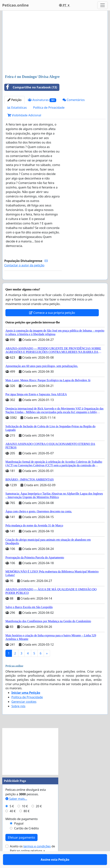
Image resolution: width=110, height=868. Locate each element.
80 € (27, 822)
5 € (12, 817)
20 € (39, 817)
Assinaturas (42, 100)
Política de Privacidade (49, 108)
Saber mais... (16, 810)
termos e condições (37, 857)
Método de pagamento (22, 830)
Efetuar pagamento (21, 848)
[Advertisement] (55, 43)
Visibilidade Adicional (24, 115)
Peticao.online (16, 5)
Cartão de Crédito (27, 839)
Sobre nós (18, 717)
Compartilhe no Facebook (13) (31, 87)
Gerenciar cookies (24, 712)
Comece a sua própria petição (52, 324)
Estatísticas (17, 108)
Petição (14, 100)
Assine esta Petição (33, 282)
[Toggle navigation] (103, 5)
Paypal (19, 834)
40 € (13, 822)
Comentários (74, 100)
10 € (25, 817)
